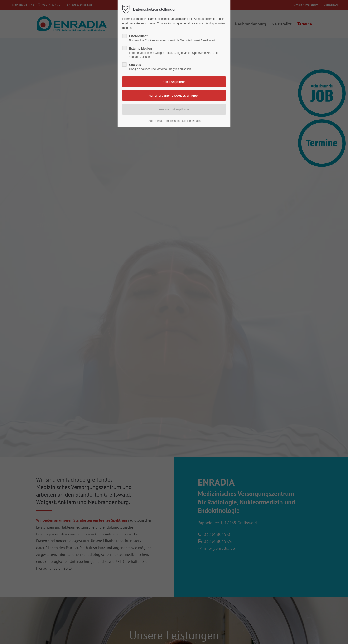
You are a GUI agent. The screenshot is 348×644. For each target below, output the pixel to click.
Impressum (173, 121)
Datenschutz (155, 121)
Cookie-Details (191, 121)
